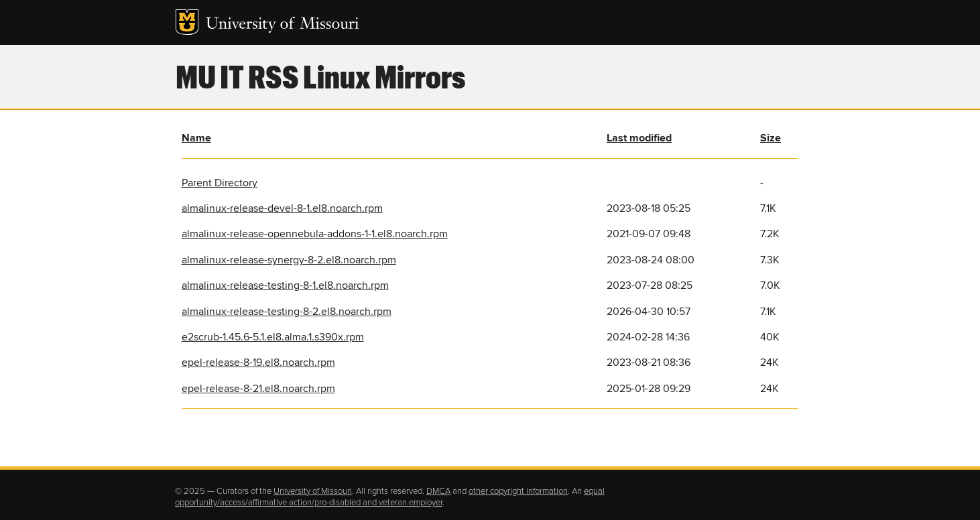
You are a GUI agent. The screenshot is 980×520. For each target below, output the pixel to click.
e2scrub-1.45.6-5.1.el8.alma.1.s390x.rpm (273, 337)
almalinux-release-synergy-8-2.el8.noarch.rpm (289, 260)
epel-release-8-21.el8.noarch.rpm (258, 389)
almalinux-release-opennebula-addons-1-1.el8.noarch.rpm (315, 234)
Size (771, 138)
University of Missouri (283, 25)
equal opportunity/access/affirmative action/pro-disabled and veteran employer (390, 497)
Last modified (639, 138)
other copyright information (518, 491)
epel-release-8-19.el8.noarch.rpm (258, 363)
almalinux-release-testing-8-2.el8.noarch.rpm (287, 312)
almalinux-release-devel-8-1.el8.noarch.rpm (282, 208)
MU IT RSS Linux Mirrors (321, 76)
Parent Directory (220, 183)
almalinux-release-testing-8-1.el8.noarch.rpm (285, 285)
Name (196, 138)
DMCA (438, 491)
